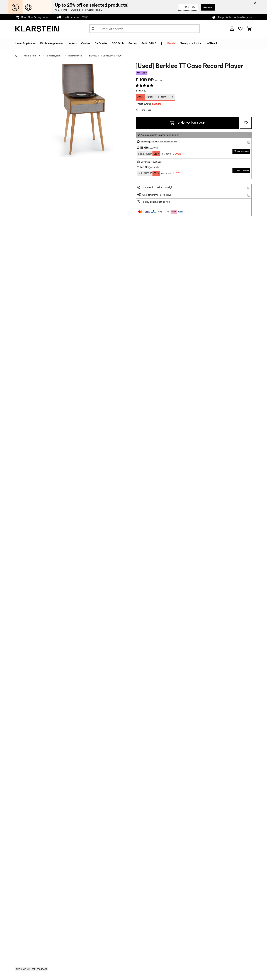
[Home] (20, 56)
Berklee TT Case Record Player (115, 56)
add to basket (187, 123)
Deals (204, 43)
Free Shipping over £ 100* (77, 17)
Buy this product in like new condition (162, 141)
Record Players (83, 56)
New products (224, 43)
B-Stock (245, 43)
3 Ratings (141, 91)
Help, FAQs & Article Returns (235, 17)
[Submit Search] (93, 29)
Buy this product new (153, 162)
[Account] (232, 29)
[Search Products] (144, 29)
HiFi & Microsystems (57, 56)
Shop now (206, 7)
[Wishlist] (240, 29)
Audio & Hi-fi (32, 56)
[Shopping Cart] (249, 29)
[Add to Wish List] (246, 123)
